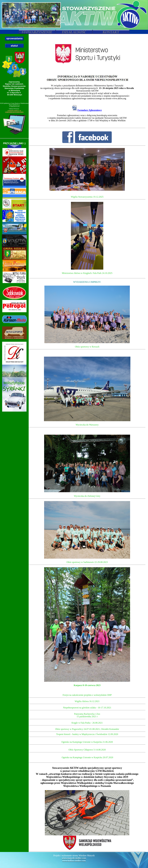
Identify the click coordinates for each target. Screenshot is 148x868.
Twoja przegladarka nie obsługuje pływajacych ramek (87, 443)
